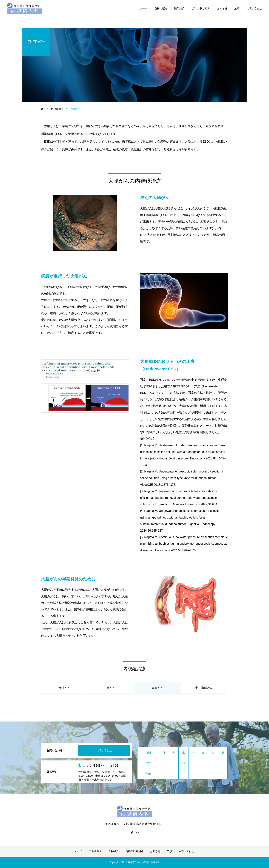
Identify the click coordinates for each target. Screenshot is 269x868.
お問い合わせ (254, 8)
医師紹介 (180, 8)
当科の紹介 (161, 8)
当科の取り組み (201, 8)
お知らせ (222, 8)
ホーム (143, 8)
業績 (237, 8)
